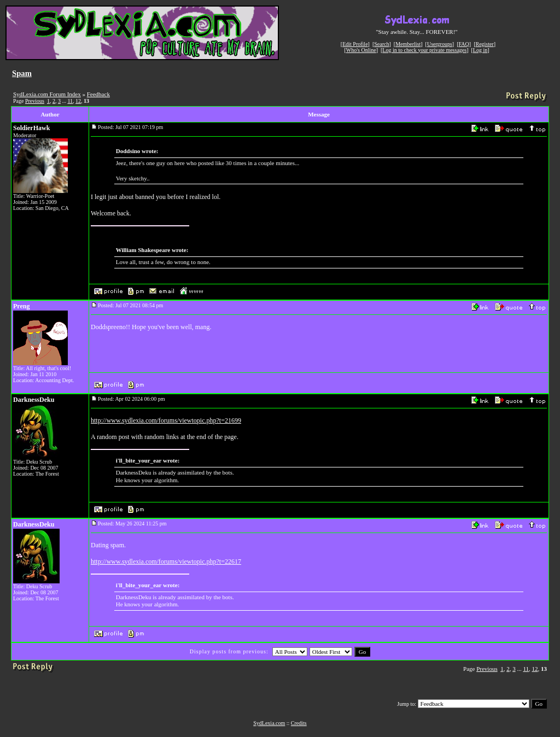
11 (70, 101)
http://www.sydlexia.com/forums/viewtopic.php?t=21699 (166, 420)
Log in (480, 50)
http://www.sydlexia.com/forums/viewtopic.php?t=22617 (166, 561)
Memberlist (408, 44)
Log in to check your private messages (424, 50)
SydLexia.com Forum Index (47, 94)
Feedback (98, 94)
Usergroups (440, 44)
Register (484, 44)
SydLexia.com (269, 723)
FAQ (464, 44)
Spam (22, 73)
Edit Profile (355, 44)
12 (78, 101)
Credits (299, 723)
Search (381, 44)
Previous (35, 101)
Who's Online (361, 50)
